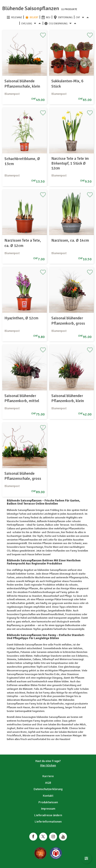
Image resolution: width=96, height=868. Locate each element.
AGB (48, 783)
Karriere (48, 776)
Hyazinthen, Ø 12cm (21, 318)
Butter (20, 728)
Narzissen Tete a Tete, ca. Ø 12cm (23, 243)
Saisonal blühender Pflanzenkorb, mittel (22, 398)
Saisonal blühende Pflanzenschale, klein (22, 84)
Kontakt (48, 796)
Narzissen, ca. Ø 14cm (70, 240)
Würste (26, 736)
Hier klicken (48, 765)
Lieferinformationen (48, 822)
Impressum (48, 809)
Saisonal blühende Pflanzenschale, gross (23, 476)
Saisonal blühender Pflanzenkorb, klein (68, 398)
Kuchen (45, 732)
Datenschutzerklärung (48, 789)
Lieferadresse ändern (48, 815)
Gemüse (27, 725)
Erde (44, 696)
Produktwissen (48, 802)
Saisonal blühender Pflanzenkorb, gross (68, 321)
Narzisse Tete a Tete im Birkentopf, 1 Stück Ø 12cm (70, 163)
